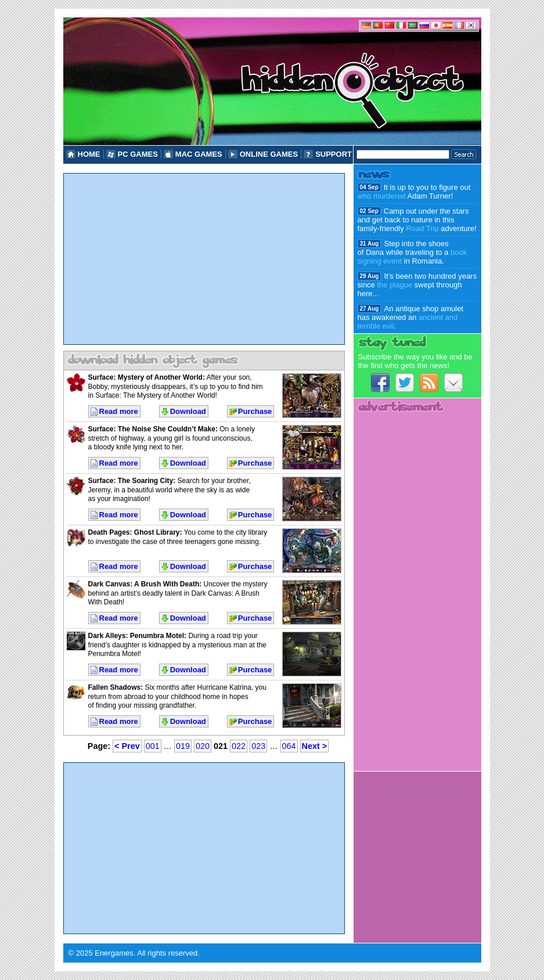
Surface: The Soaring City (131, 481)
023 (258, 746)
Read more (119, 411)
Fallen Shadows (115, 687)
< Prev (127, 746)
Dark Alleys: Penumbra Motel (136, 636)
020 (203, 746)
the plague (395, 285)
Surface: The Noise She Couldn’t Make (152, 429)
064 (289, 746)
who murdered (382, 196)
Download (188, 411)
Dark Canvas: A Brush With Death (144, 584)
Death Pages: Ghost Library (134, 532)
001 (153, 746)
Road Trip (422, 228)
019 (183, 746)
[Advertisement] (204, 259)
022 (239, 746)
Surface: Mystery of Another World (145, 377)
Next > (315, 746)
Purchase (255, 411)
